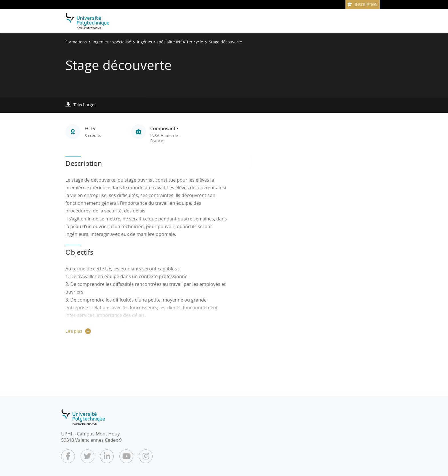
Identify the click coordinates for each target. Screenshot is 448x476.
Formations (76, 42)
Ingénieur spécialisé (112, 42)
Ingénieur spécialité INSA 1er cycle (170, 42)
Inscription (363, 5)
